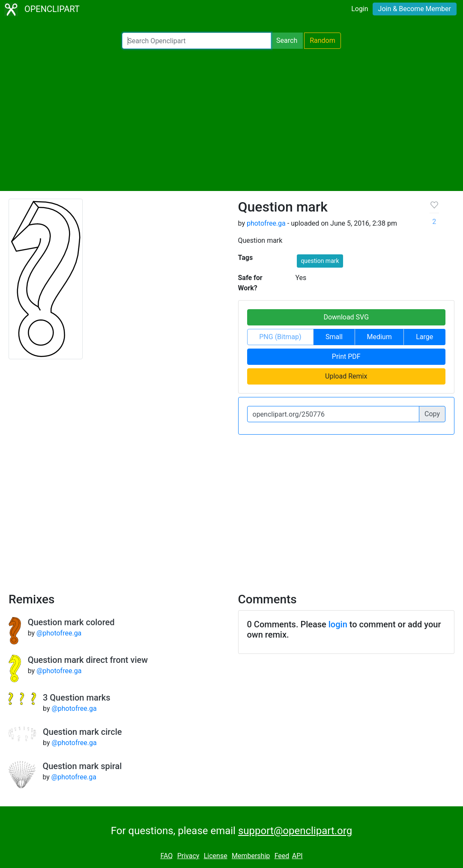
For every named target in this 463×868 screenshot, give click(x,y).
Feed (282, 856)
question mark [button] (320, 261)
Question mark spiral (82, 766)
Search (287, 40)
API (297, 856)
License (216, 856)
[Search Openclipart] (197, 41)
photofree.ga (266, 223)
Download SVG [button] (346, 317)
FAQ (166, 856)
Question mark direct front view (88, 660)
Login (360, 9)
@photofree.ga (59, 633)
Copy (432, 414)
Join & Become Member (415, 9)
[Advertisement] (231, 120)
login (338, 624)
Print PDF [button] (346, 356)
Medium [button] (379, 337)
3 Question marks (76, 698)
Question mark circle (82, 732)
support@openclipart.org (295, 831)
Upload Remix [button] (346, 376)
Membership (251, 856)
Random (323, 40)
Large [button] (424, 337)
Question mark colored (71, 622)
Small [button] (334, 337)
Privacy (188, 856)
